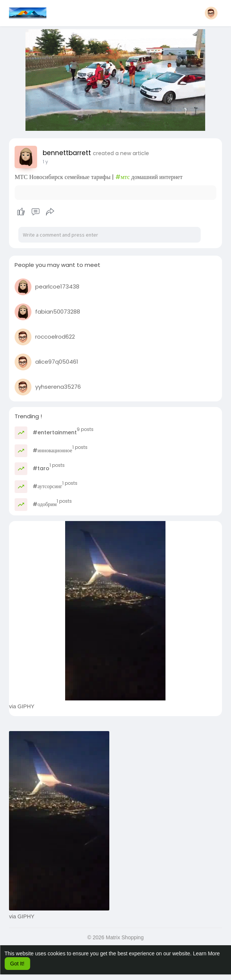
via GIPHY (22, 706)
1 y (45, 162)
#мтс (122, 177)
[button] (211, 13)
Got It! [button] (17, 964)
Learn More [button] (207, 953)
